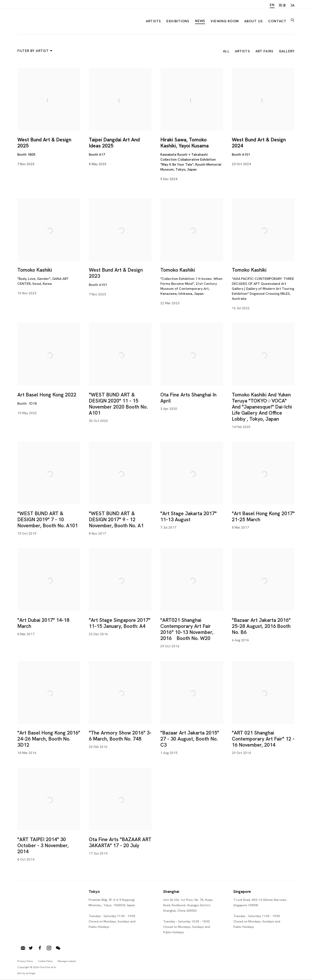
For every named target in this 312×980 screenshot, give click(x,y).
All (226, 51)
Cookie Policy (45, 961)
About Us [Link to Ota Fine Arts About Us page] (253, 21)
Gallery (287, 51)
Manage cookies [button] (67, 961)
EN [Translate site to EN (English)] (272, 5)
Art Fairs (264, 51)
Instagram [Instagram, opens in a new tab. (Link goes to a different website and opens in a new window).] (49, 948)
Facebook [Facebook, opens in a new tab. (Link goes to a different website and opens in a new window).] (40, 948)
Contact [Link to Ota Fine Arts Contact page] (277, 21)
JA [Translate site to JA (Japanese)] (292, 5)
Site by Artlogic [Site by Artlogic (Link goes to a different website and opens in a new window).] (27, 973)
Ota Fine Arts (40, 20)
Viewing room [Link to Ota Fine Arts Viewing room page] (225, 21)
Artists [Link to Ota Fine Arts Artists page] (153, 21)
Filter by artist (34, 51)
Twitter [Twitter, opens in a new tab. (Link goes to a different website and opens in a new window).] (31, 948)
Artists (242, 51)
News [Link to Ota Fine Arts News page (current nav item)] (200, 21)
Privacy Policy (25, 961)
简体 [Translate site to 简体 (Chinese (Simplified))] (282, 5)
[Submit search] (293, 20)
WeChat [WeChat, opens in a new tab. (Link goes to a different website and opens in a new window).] (58, 948)
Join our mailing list (23, 948)
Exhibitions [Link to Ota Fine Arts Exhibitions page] (178, 21)
